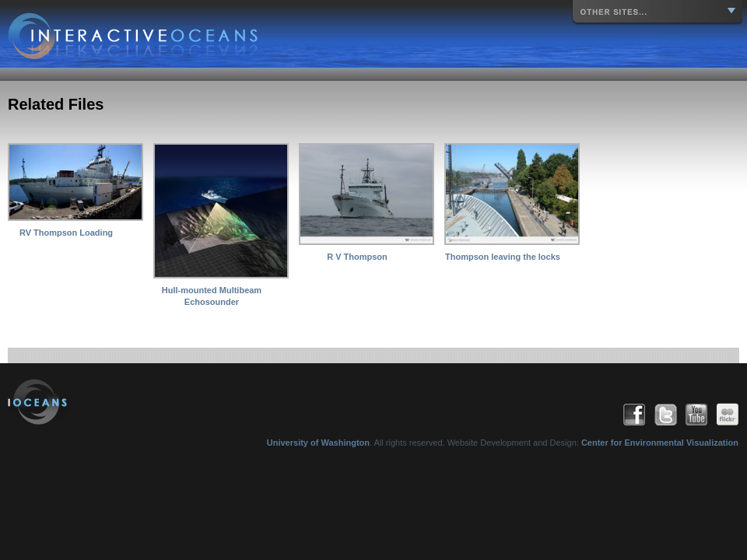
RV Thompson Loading (66, 233)
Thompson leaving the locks (503, 257)
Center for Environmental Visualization (660, 443)
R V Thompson (357, 257)
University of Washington (318, 443)
